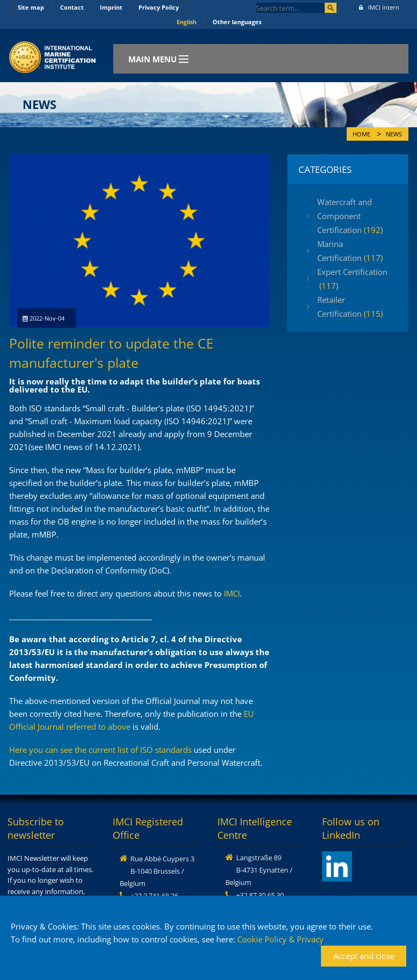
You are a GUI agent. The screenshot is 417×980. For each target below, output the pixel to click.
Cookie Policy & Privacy (280, 939)
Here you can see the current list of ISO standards (100, 750)
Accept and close (364, 956)
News (394, 134)
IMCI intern (379, 7)
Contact (72, 7)
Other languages (237, 22)
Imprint (111, 7)
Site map (31, 7)
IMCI (232, 593)
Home (361, 134)
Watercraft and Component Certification (350, 216)
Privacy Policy (159, 7)
